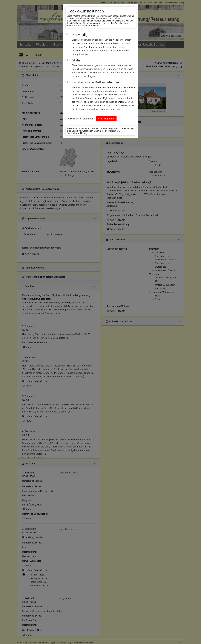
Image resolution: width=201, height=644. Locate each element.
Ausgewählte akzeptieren (81, 119)
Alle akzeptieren (106, 119)
